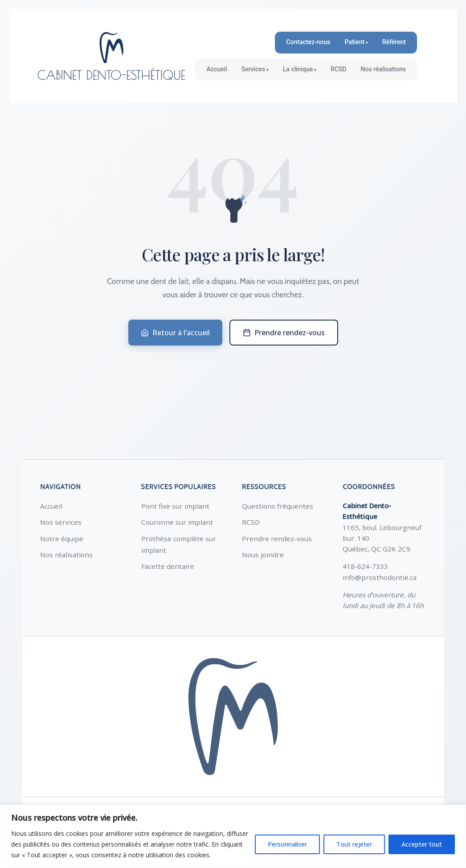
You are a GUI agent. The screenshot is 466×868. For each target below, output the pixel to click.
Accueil (217, 69)
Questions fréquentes (278, 506)
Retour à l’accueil (175, 333)
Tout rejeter (354, 844)
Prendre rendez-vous (284, 333)
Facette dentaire (168, 566)
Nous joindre (263, 555)
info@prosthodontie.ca (380, 577)
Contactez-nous (308, 42)
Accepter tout (422, 844)
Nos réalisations (384, 69)
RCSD (339, 69)
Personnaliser (287, 844)
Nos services (61, 522)
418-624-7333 (365, 566)
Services (253, 69)
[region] (233, 836)
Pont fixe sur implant (175, 506)
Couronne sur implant (177, 522)
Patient (355, 42)
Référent (394, 42)
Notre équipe (62, 539)
